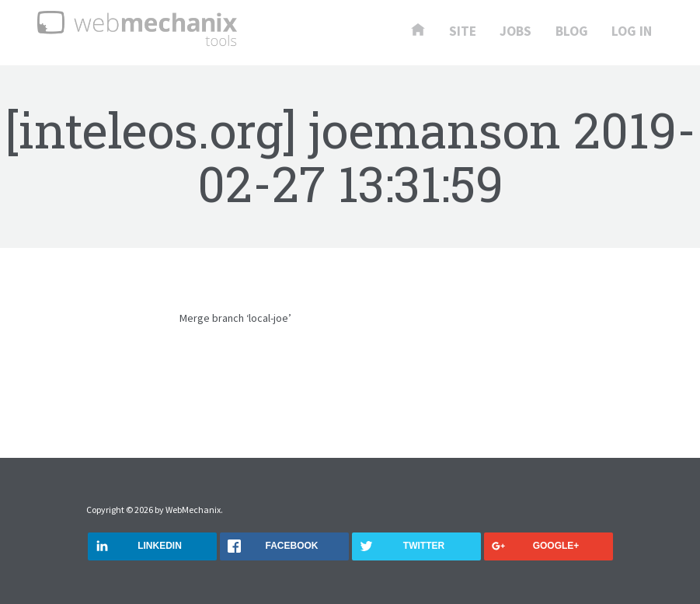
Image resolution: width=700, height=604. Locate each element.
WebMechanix (193, 510)
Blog (572, 32)
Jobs (515, 32)
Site (463, 32)
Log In (632, 32)
